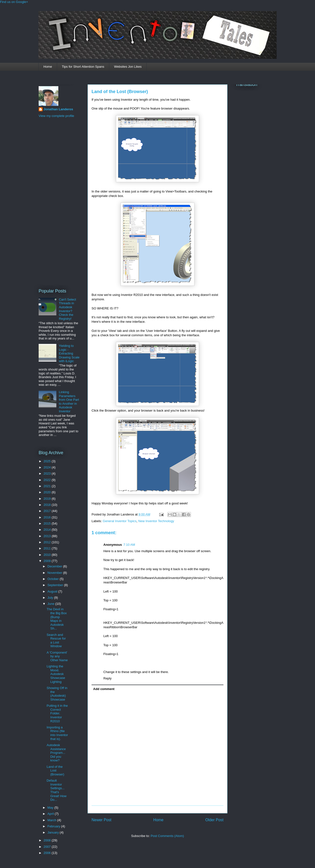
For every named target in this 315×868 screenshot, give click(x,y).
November (55, 573)
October (54, 579)
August (53, 591)
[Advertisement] (58, 202)
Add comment (104, 689)
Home (48, 67)
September (56, 585)
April (51, 814)
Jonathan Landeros (58, 109)
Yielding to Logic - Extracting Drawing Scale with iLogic (69, 353)
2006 (48, 853)
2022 (48, 480)
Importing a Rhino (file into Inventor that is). (57, 733)
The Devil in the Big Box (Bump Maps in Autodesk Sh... (57, 619)
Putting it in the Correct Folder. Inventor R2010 (57, 713)
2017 (48, 511)
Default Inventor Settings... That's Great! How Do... (56, 790)
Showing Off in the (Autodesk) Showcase (57, 694)
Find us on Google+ (14, 2)
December (55, 566)
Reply (107, 678)
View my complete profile (56, 116)
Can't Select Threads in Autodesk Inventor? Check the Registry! (67, 309)
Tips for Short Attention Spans (83, 67)
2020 (48, 492)
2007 (48, 847)
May (51, 808)
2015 (48, 523)
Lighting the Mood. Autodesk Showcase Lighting (56, 674)
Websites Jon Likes (128, 67)
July (51, 598)
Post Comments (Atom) (167, 836)
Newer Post (102, 820)
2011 (48, 548)
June (51, 604)
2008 (48, 840)
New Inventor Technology (156, 521)
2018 (48, 505)
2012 (48, 542)
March (52, 820)
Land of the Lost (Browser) (120, 92)
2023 (48, 474)
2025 (48, 461)
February (54, 826)
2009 (48, 561)
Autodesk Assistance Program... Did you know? (56, 753)
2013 (48, 536)
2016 (48, 517)
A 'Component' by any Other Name (57, 656)
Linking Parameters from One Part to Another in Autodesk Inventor (69, 402)
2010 (48, 555)
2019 (48, 499)
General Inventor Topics (120, 521)
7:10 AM (129, 545)
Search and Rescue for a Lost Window (56, 641)
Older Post (214, 820)
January (54, 832)
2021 (48, 486)
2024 (48, 467)
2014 (48, 530)
